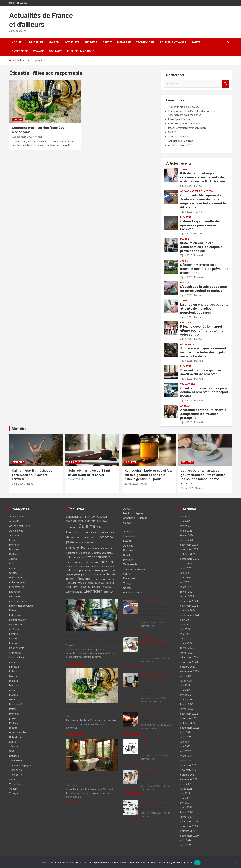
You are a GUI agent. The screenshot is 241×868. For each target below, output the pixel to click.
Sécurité (14, 747)
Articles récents (179, 163)
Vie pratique (16, 784)
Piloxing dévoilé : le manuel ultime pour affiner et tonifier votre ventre (202, 330)
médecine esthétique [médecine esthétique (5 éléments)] (91, 567)
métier (13, 690)
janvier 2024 (187, 653)
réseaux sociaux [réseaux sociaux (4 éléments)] (96, 583)
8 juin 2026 (186, 186)
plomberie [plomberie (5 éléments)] (96, 575)
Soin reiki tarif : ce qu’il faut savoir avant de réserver (201, 372)
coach (13, 564)
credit (12, 568)
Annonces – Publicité (135, 518)
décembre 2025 (189, 545)
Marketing (15, 686)
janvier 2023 (187, 709)
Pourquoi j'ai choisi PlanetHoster (187, 111)
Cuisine (13, 573)
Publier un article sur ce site (184, 107)
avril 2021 (185, 803)
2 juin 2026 (186, 401)
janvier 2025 (187, 596)
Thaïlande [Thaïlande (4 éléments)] (97, 587)
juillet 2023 (186, 681)
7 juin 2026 (186, 212)
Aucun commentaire (151, 701)
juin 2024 (185, 629)
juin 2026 (185, 517)
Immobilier (36, 42)
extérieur (14, 629)
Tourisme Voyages (173, 42)
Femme (14, 634)
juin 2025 (185, 573)
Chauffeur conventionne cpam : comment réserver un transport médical (204, 392)
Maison (54, 42)
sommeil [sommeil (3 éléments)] (76, 587)
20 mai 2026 (187, 488)
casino (13, 559)
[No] (237, 863)
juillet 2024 (186, 625)
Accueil (17, 42)
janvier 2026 (187, 540)
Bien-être (124, 42)
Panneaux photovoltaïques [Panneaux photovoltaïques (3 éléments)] (104, 571)
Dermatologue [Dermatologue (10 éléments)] (77, 532)
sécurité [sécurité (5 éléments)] (86, 587)
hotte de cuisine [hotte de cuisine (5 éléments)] (75, 557)
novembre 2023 (189, 662)
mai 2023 (185, 690)
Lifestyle (14, 667)
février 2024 (187, 648)
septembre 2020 (189, 836)
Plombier (14, 714)
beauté (13, 540)
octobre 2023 (188, 667)
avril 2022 (185, 751)
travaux (13, 779)
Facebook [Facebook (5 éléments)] (94, 549)
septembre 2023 (189, 671)
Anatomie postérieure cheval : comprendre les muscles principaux (203, 414)
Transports (187, 384)
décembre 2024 (189, 601)
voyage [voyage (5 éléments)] (107, 587)
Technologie (145, 42)
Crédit (107, 42)
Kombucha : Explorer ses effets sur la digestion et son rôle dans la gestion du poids (148, 475)
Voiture (13, 789)
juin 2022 (185, 742)
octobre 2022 (188, 723)
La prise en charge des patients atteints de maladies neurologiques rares (204, 309)
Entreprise (20, 51)
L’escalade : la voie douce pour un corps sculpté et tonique (204, 289)
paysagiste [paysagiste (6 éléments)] (73, 574)
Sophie (198, 212)
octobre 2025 (188, 554)
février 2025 (187, 592)
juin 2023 (185, 686)
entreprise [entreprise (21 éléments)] (76, 548)
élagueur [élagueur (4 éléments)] (108, 592)
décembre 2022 (189, 714)
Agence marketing (191, 191)
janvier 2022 (187, 761)
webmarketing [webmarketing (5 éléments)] (74, 592)
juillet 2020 (186, 845)
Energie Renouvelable (21, 606)
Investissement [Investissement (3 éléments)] (91, 563)
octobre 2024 (188, 610)
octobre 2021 (188, 775)
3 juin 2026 (186, 339)
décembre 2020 (189, 822)
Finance (14, 639)
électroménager (18, 601)
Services (14, 756)
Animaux (185, 406)
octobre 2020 (188, 831)
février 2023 (187, 704)
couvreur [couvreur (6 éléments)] (71, 521)
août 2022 (186, 732)
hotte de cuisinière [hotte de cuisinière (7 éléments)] (98, 557)
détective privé (17, 582)
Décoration (187, 344)
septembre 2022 (189, 728)
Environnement (18, 620)
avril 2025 (185, 582)
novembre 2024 (189, 606)
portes (13, 718)
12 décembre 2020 (22, 137)
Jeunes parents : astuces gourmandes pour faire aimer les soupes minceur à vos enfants (203, 477)
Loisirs (13, 671)
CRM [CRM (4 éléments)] (80, 521)
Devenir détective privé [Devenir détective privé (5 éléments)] (102, 533)
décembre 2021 (189, 765)
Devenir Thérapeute (179, 137)
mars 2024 (186, 643)
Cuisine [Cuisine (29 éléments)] (87, 526)
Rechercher (226, 84)
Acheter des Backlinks (181, 141)
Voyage (38, 51)
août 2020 (186, 840)
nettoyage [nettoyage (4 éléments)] (109, 567)
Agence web (16, 531)
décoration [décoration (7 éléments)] (73, 537)
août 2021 (186, 784)
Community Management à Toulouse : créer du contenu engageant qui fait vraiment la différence (203, 201)
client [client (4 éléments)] (88, 517)
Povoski (198, 255)
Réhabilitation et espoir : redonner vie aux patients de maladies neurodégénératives (203, 177)
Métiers (208, 191)
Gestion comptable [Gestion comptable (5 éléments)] (103, 553)
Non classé (16, 704)
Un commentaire (149, 728)
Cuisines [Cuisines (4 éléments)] (101, 527)
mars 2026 (186, 531)
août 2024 (186, 620)
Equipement (16, 625)
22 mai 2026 (131, 484)
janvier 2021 (187, 817)
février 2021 (187, 812)
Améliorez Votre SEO (180, 145)
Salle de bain (16, 737)
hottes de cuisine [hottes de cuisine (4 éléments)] (75, 562)
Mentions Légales (133, 513)
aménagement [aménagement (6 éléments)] (75, 517)
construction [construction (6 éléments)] (99, 517)
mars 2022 (186, 756)
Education (15, 592)
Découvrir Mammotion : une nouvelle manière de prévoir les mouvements (204, 269)
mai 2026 (185, 521)
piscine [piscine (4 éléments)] (85, 575)
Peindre (13, 709)
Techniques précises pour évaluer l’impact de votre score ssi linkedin (155, 650)
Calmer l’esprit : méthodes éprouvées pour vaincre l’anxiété (200, 225)
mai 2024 (185, 634)
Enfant (13, 610)
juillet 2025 (186, 568)
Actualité (72, 42)
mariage (14, 681)
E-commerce (17, 587)
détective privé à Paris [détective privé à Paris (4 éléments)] (86, 543)
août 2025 (186, 564)
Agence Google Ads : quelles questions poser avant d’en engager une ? (157, 747)
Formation (15, 643)
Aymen (39, 137)
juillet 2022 (186, 737)
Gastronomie (17, 648)
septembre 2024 (189, 615)
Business (91, 42)
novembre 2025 (189, 549)
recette (13, 728)
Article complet (76, 662)
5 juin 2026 (186, 295)
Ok (197, 863)
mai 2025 (185, 578)
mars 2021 (186, 808)
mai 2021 (185, 798)
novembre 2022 (189, 718)
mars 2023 (186, 700)
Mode (12, 700)
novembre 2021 (189, 770)
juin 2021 (185, 793)
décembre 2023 (189, 657)
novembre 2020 (189, 826)
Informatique (17, 657)
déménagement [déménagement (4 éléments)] (90, 538)
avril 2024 (185, 639)
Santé (196, 42)
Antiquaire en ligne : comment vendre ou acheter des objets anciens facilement (203, 352)
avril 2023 (185, 695)
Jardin (184, 261)
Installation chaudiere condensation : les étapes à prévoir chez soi (201, 247)
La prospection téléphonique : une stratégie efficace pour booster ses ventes (157, 778)
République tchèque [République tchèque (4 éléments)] (76, 583)
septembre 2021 (189, 779)
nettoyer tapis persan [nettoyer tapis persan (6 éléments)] (79, 570)
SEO (12, 751)
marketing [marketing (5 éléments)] (72, 567)
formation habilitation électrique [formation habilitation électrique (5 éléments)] (89, 551)
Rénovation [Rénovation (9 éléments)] (83, 579)
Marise (198, 186)
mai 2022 (185, 747)
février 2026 (187, 535)
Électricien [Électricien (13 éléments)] (93, 591)
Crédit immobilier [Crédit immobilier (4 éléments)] (93, 521)
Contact (55, 51)
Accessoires (16, 517)
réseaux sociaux (19, 732)
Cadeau (17, 120)
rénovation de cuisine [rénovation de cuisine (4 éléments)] (104, 579)
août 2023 (186, 676)
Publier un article (80, 51)
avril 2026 (185, 526)
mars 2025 (186, 587)
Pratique (185, 283)
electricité (15, 596)
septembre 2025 (189, 559)
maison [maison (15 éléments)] (106, 562)
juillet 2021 (186, 789)
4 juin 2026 (186, 317)
